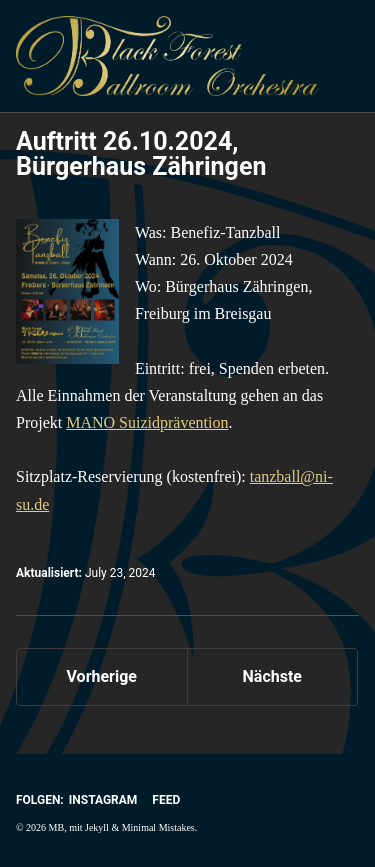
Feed (166, 800)
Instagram (103, 800)
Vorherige (102, 676)
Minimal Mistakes (158, 827)
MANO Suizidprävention (147, 422)
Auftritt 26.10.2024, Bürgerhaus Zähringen (141, 154)
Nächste (272, 676)
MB (57, 827)
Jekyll (97, 827)
